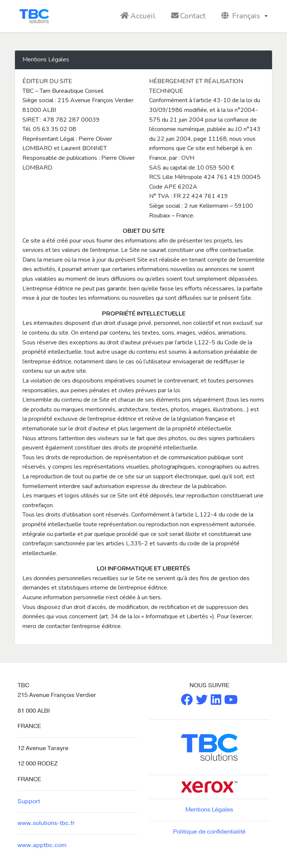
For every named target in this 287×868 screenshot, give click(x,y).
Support (29, 801)
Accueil (138, 16)
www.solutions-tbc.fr (46, 823)
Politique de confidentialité (209, 832)
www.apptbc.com (42, 845)
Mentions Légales (209, 810)
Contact (188, 16)
